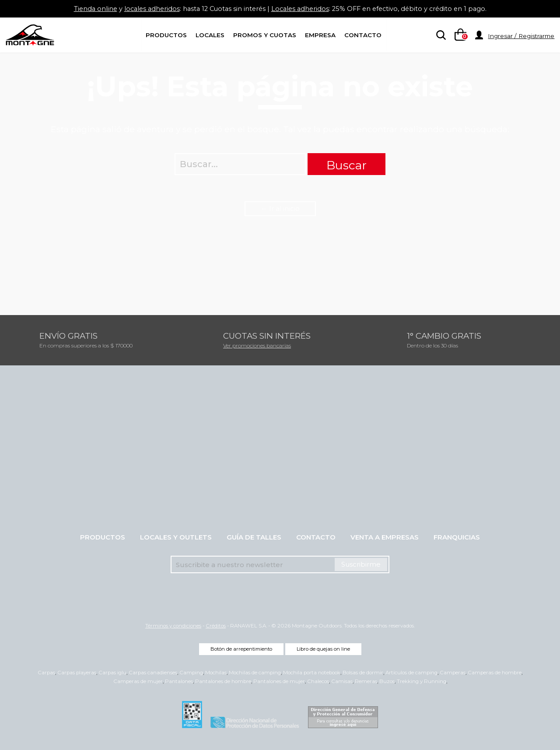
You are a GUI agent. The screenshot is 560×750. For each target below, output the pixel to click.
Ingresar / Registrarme (521, 36)
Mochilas (216, 673)
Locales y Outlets (176, 537)
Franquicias (457, 537)
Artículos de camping (411, 673)
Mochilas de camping (255, 673)
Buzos (387, 681)
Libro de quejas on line (323, 649)
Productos (166, 35)
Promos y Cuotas (265, 35)
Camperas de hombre (495, 673)
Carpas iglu (112, 673)
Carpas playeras (77, 673)
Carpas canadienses (153, 673)
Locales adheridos (301, 9)
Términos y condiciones (173, 626)
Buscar (346, 165)
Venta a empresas (385, 537)
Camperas (453, 673)
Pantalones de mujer (279, 681)
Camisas (342, 681)
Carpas (46, 673)
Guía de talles (254, 537)
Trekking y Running (422, 681)
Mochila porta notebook (312, 673)
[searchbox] (439, 35)
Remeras (366, 681)
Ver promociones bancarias (257, 345)
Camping (191, 673)
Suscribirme (361, 564)
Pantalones (179, 681)
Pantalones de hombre (223, 681)
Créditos (216, 626)
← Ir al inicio (280, 209)
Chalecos (318, 681)
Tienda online (89, 9)
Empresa (320, 35)
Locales (210, 35)
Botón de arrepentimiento (241, 649)
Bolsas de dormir (363, 673)
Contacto (363, 35)
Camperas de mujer (138, 681)
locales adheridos (147, 9)
